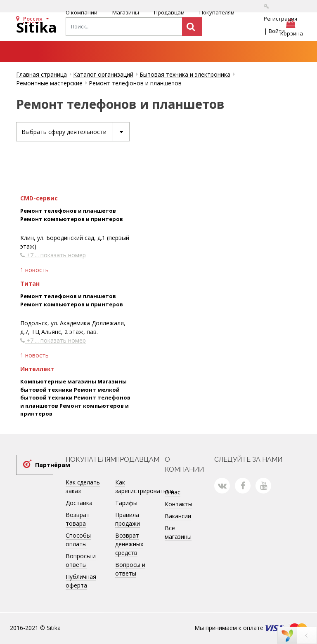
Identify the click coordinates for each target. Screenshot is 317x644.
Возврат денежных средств (129, 544)
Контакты (179, 504)
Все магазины (178, 532)
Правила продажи (128, 519)
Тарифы (126, 503)
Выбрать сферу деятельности (75, 132)
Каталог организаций (103, 74)
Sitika (37, 27)
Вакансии (178, 516)
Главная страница (41, 74)
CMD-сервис (39, 198)
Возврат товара (78, 519)
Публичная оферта (81, 581)
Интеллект (37, 369)
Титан (30, 283)
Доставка (79, 503)
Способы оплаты (78, 540)
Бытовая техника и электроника (185, 74)
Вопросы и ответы (81, 560)
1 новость (34, 270)
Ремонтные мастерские (49, 83)
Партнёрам (44, 465)
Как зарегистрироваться (144, 487)
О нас (173, 492)
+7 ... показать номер (53, 255)
